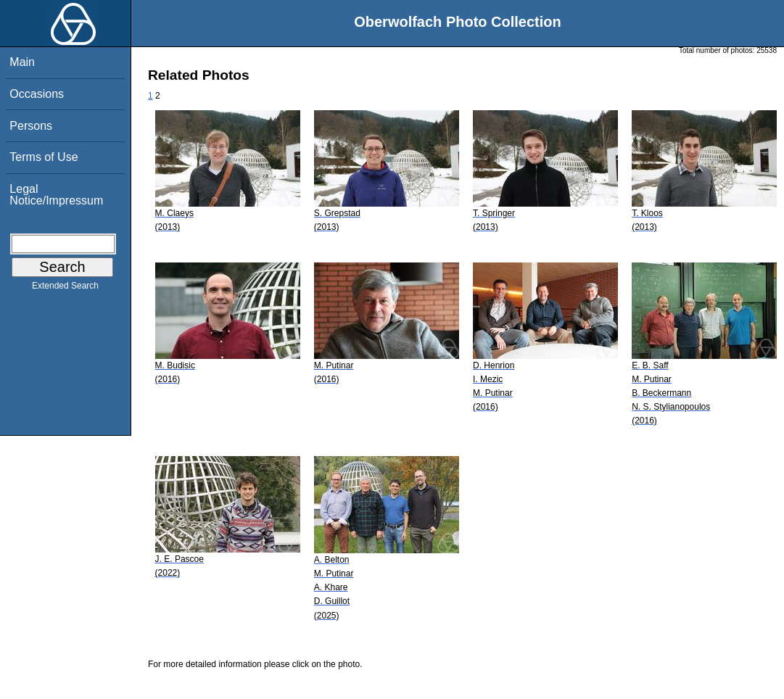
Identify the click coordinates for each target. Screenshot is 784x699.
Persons (31, 126)
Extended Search (65, 289)
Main (22, 62)
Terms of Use (44, 157)
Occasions (37, 94)
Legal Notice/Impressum (56, 195)
